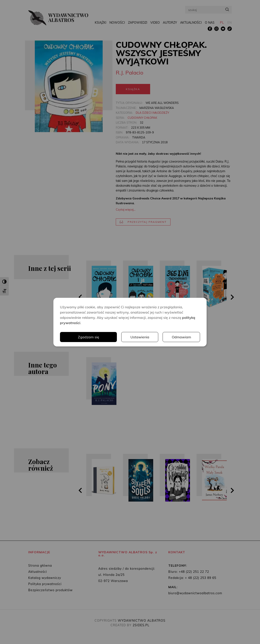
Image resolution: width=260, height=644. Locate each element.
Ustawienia (140, 337)
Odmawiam (181, 337)
